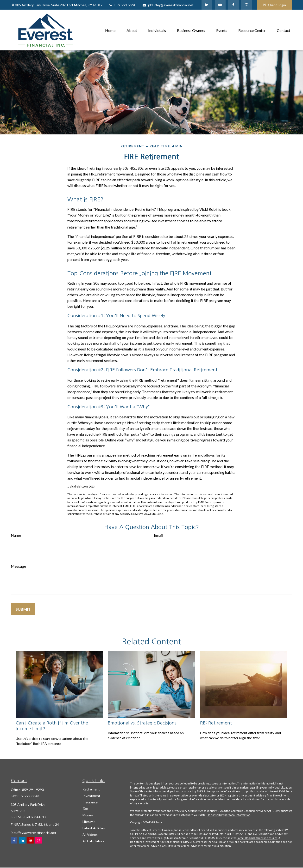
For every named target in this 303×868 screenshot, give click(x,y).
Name (16, 535)
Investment (91, 796)
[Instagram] (39, 840)
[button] (110, 30)
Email (158, 535)
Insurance (90, 802)
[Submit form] (23, 609)
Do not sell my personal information (229, 815)
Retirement (91, 789)
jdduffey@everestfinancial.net (168, 5)
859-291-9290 (122, 5)
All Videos (90, 835)
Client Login (275, 5)
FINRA (185, 842)
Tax (85, 809)
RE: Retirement (216, 723)
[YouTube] (220, 5)
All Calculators (93, 841)
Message (18, 566)
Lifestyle (89, 822)
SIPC (192, 842)
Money (88, 815)
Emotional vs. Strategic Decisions (142, 723)
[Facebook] (233, 5)
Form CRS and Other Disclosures (257, 838)
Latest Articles (94, 828)
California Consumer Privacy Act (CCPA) (256, 811)
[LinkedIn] (207, 5)
